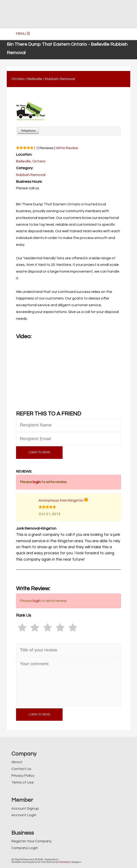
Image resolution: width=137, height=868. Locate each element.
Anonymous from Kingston (61, 500)
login (37, 482)
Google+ (77, 862)
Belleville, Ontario (31, 161)
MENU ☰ (23, 34)
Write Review (67, 148)
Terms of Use (23, 782)
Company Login (25, 848)
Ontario (18, 79)
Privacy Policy (23, 776)
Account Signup (25, 808)
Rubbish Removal (31, 175)
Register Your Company (32, 841)
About (17, 762)
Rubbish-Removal (60, 79)
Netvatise (64, 862)
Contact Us (21, 769)
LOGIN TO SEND (39, 452)
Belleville (35, 79)
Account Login (24, 815)
